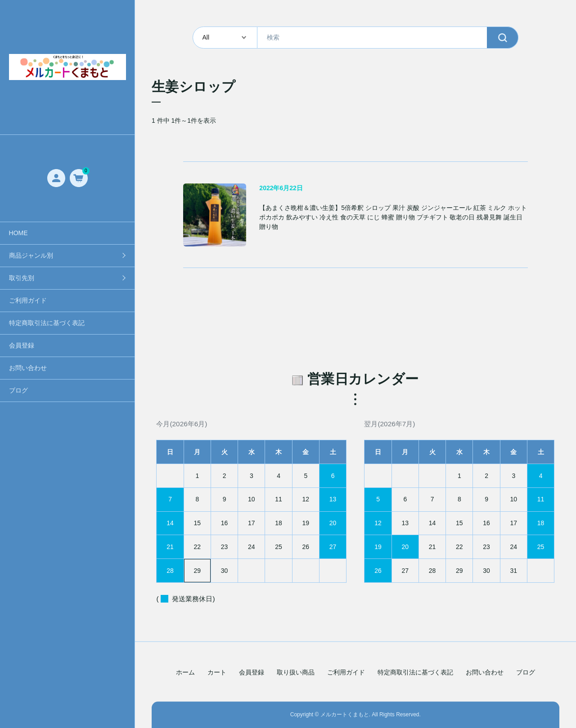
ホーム (185, 673)
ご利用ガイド (28, 300)
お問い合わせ (28, 368)
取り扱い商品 (296, 673)
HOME (18, 233)
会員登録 (22, 345)
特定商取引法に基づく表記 (47, 323)
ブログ (18, 390)
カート (217, 673)
